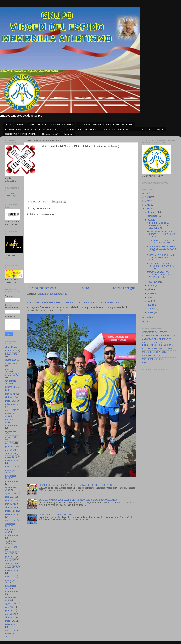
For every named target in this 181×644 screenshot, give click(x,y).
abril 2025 (10, 397)
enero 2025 (11, 410)
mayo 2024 (11, 450)
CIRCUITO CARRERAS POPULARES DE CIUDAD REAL (157, 344)
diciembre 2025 (13, 363)
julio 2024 (10, 443)
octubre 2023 (12, 482)
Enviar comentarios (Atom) (54, 294)
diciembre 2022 (10, 525)
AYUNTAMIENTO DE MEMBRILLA (159, 336)
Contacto (68, 134)
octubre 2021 (11, 592)
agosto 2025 (11, 387)
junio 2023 (10, 500)
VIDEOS (139, 129)
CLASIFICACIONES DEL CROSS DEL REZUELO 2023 (105, 125)
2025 (148, 197)
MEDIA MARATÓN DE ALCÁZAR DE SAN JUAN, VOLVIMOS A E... (160, 275)
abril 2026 (10, 347)
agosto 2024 (11, 437)
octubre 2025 (11, 375)
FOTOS (20, 125)
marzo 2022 (11, 567)
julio (150, 289)
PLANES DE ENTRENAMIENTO (83, 129)
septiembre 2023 (11, 489)
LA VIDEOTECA (156, 129)
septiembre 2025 (11, 382)
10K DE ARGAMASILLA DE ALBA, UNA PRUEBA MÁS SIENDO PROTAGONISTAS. (78, 500)
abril (150, 301)
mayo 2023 (11, 504)
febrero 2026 (12, 354)
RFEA (145, 363)
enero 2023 (11, 520)
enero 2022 (11, 577)
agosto (151, 286)
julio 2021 (10, 607)
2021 (148, 317)
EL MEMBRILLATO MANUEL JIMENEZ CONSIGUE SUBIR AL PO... (161, 249)
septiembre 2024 (11, 433)
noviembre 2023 (11, 477)
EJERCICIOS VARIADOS (117, 129)
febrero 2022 (11, 571)
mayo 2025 (10, 394)
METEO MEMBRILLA (153, 359)
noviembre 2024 (11, 421)
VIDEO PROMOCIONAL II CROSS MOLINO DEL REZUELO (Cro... (160, 225)
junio (150, 293)
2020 (148, 321)
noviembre (153, 216)
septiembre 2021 (11, 599)
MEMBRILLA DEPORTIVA (155, 352)
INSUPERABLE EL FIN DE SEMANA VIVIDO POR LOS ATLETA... (161, 234)
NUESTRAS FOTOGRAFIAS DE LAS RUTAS (51, 125)
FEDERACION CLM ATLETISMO (158, 349)
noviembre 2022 (11, 531)
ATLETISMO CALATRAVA (155, 332)
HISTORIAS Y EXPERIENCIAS (20, 134)
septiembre (153, 282)
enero (151, 313)
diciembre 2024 (10, 415)
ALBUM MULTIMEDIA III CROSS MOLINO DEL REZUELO (34, 129)
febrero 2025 (11, 404)
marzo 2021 (11, 621)
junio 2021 (10, 611)
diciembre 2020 (10, 635)
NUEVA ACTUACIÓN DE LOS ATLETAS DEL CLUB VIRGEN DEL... (161, 257)
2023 (148, 205)
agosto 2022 (11, 547)
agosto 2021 (11, 604)
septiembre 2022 (11, 543)
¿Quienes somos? (50, 134)
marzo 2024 (11, 457)
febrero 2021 (11, 624)
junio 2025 (10, 390)
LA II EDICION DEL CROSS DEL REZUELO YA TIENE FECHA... (160, 266)
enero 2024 (11, 467)
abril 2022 (10, 564)
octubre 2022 (12, 536)
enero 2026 (11, 360)
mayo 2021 (11, 614)
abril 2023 (10, 507)
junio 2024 (10, 447)
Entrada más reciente (42, 288)
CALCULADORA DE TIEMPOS (157, 339)
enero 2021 (11, 630)
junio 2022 (10, 557)
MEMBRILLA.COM (151, 356)
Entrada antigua (124, 288)
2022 (148, 209)
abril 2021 (10, 617)
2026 (148, 193)
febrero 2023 (11, 515)
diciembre (153, 212)
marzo (151, 305)
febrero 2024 (12, 461)
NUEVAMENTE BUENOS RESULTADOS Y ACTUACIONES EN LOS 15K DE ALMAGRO (73, 303)
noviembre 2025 (11, 370)
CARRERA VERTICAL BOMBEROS (55, 515)
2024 (148, 201)
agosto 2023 (11, 493)
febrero (151, 309)
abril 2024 (10, 454)
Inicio (8, 125)
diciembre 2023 (10, 471)
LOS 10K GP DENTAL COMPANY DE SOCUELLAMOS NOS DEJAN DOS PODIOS (77, 485)
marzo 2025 (11, 401)
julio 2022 (10, 553)
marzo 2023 (11, 511)
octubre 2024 (12, 426)
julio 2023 (10, 497)
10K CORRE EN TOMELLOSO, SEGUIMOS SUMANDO (161, 241)
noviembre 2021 (11, 587)
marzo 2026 (11, 351)
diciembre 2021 (10, 581)
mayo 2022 (11, 560)
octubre (152, 220)
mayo (151, 297)
